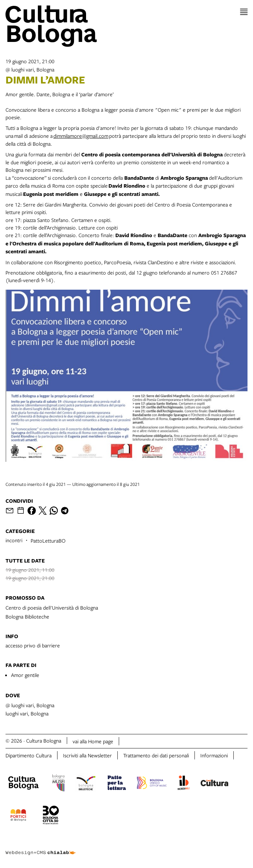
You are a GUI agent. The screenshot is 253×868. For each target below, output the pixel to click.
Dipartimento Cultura (29, 755)
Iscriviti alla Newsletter (87, 755)
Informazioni (214, 755)
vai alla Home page (93, 741)
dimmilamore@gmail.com (81, 136)
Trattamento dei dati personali (156, 755)
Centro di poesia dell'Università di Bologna (52, 608)
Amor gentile (25, 675)
